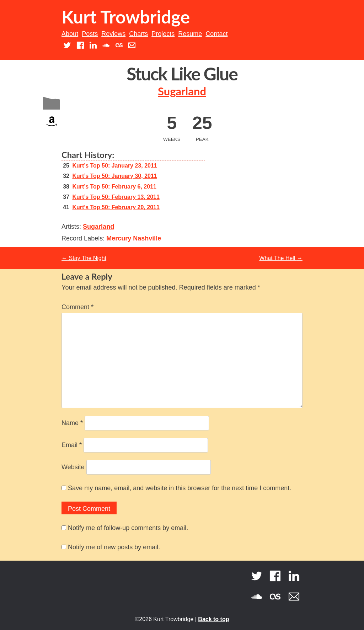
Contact (216, 34)
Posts (90, 34)
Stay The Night (84, 258)
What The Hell (281, 258)
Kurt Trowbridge (126, 17)
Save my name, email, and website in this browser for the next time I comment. (180, 488)
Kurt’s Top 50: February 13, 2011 (116, 197)
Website (73, 467)
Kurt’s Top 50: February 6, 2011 (114, 187)
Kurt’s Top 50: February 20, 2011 (116, 207)
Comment (77, 307)
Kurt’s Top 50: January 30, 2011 (114, 176)
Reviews (113, 34)
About (70, 34)
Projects (163, 34)
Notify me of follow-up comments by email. (128, 528)
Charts (138, 34)
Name (72, 423)
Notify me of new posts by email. (114, 547)
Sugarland (182, 91)
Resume (190, 34)
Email (72, 445)
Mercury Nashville (134, 238)
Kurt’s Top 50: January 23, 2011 (114, 166)
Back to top (213, 619)
